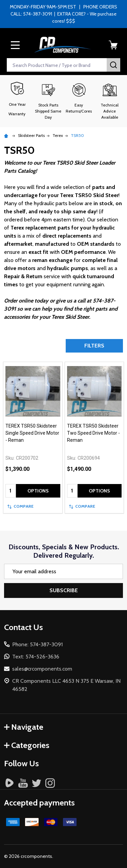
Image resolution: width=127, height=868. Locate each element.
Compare (20, 506)
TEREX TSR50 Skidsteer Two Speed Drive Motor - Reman (93, 433)
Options (38, 491)
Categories (27, 745)
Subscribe (64, 590)
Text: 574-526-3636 (36, 657)
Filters (94, 346)
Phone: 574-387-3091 (37, 644)
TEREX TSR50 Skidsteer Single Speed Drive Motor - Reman (32, 433)
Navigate (24, 727)
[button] (48, 101)
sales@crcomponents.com (42, 669)
